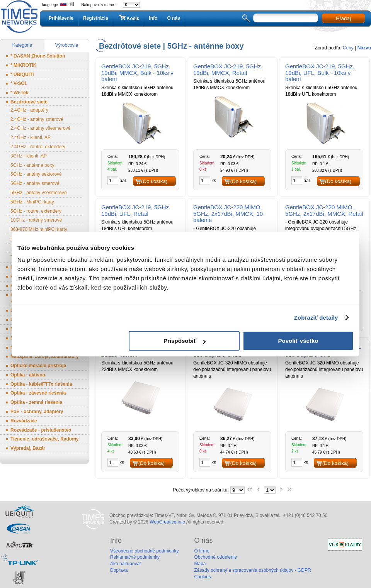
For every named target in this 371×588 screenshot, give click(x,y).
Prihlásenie (61, 18)
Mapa (200, 564)
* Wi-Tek (19, 93)
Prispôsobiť (185, 341)
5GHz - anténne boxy (32, 165)
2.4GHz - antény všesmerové (40, 128)
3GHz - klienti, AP (29, 156)
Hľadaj (343, 18)
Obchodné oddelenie (215, 557)
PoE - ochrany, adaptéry (37, 412)
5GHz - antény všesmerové (38, 193)
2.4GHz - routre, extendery (38, 147)
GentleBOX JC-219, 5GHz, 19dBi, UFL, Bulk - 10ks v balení (320, 73)
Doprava (119, 570)
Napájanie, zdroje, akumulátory (45, 356)
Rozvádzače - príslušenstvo (41, 430)
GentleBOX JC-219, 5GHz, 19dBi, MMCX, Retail (228, 69)
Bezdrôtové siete (29, 102)
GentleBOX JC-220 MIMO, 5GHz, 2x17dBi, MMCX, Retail (324, 210)
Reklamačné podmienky (135, 557)
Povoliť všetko (298, 341)
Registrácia (96, 18)
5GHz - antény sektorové (36, 174)
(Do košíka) (154, 181)
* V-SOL (19, 83)
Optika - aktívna (28, 375)
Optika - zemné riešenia (36, 402)
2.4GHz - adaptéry (29, 110)
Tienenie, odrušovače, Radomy (45, 439)
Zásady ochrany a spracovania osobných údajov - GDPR (252, 570)
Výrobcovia (67, 45)
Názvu (364, 48)
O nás (173, 18)
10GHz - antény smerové (36, 220)
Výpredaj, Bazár (28, 448)
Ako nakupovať (126, 564)
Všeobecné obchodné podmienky (144, 551)
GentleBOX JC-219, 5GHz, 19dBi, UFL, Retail (136, 210)
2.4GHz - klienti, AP (31, 137)
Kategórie (22, 45)
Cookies (202, 577)
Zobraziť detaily (316, 318)
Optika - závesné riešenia (38, 393)
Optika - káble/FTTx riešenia (41, 384)
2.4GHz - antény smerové (37, 119)
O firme (202, 551)
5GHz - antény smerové (35, 183)
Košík (129, 18)
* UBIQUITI (22, 75)
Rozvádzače (24, 421)
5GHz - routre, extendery (36, 211)
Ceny (348, 48)
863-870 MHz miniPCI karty (39, 229)
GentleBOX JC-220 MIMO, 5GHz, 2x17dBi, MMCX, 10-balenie (229, 214)
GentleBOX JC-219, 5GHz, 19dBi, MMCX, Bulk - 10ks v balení (137, 73)
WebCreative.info (167, 522)
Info (153, 18)
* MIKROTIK (23, 65)
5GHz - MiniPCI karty (32, 202)
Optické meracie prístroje (38, 366)
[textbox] (286, 18)
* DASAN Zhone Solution (38, 56)
